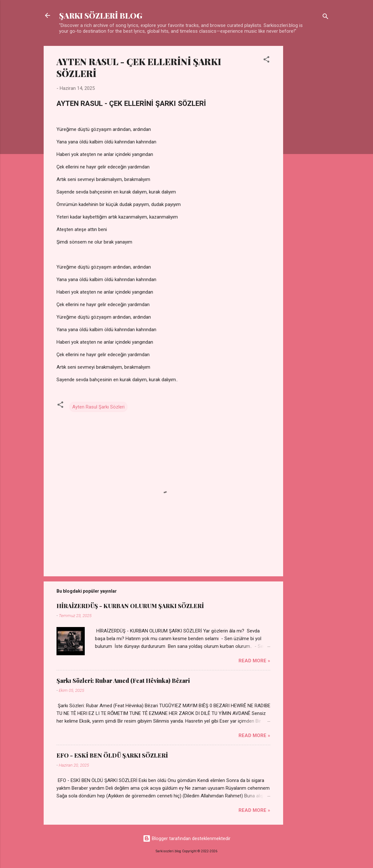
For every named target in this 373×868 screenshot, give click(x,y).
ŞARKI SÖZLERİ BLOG (101, 15)
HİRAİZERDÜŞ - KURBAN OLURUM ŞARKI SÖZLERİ (130, 606)
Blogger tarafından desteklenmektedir (187, 838)
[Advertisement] (309, 142)
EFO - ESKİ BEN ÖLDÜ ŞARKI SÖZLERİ (112, 755)
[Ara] (325, 17)
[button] (266, 60)
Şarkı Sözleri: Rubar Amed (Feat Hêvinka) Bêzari (123, 681)
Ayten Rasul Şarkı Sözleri (98, 407)
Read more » (254, 661)
